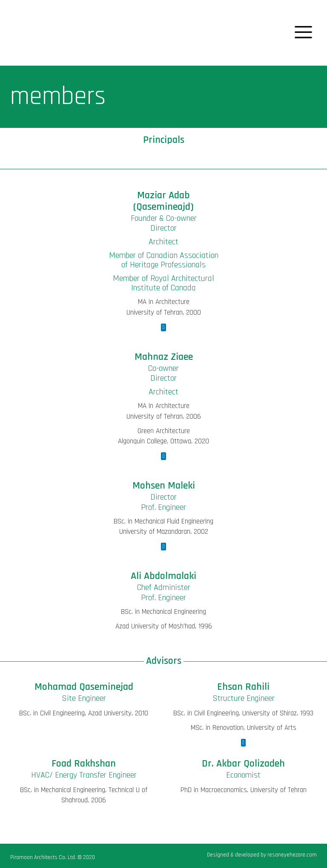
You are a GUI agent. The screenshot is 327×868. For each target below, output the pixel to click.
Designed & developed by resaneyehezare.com (262, 855)
